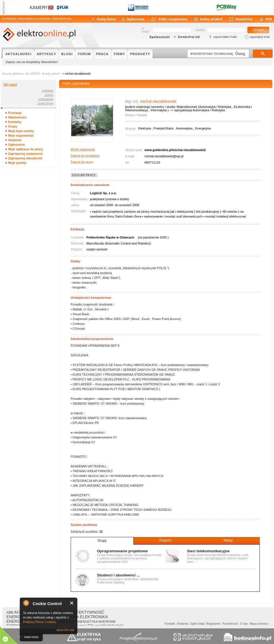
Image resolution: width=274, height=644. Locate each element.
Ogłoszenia (17, 145)
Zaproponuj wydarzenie (26, 154)
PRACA (102, 54)
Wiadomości (17, 117)
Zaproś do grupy (82, 162)
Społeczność (160, 37)
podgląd (47, 91)
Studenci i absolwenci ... (118, 575)
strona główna (13, 74)
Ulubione (15, 140)
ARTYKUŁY (46, 54)
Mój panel (11, 84)
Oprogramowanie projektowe (123, 551)
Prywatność (230, 624)
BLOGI (67, 54)
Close (72, 603)
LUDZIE (34, 74)
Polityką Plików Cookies (39, 622)
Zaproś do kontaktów (85, 156)
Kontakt (170, 624)
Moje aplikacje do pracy (26, 149)
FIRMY (120, 54)
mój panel (52, 74)
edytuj (49, 95)
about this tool (65, 630)
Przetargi (15, 113)
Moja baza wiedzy (21, 131)
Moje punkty (17, 163)
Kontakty (15, 122)
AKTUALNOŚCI (18, 54)
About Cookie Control (26, 603)
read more (31, 637)
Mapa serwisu (259, 624)
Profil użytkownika (76, 83)
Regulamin (213, 624)
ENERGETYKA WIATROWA (96, 622)
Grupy (13, 126)
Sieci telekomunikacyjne (208, 551)
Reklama (183, 624)
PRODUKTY (140, 54)
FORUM (84, 54)
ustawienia (45, 99)
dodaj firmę (45, 103)
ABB (10, 612)
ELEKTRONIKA (94, 617)
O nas (244, 624)
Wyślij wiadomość (83, 149)
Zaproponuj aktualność (25, 158)
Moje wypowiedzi (21, 135)
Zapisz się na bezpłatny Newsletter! (32, 62)
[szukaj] (218, 54)
